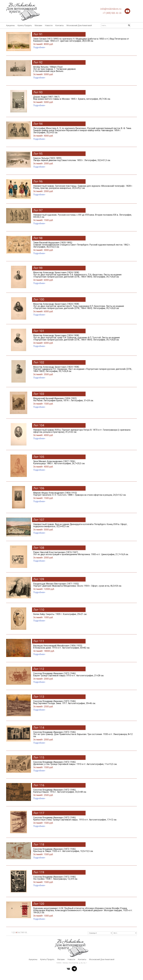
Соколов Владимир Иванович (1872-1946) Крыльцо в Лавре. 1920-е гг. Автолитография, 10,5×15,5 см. (83, 852)
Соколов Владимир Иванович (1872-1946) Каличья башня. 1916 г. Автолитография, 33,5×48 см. (83, 793)
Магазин (38, 25)
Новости (49, 25)
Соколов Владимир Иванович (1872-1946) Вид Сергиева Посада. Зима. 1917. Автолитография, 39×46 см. (83, 704)
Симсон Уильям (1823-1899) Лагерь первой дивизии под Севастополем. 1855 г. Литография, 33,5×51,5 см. (83, 161)
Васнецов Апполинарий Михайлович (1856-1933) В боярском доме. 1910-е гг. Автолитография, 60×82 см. (83, 649)
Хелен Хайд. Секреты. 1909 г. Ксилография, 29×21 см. (83, 616)
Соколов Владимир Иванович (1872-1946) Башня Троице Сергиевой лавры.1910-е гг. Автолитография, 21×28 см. (83, 677)
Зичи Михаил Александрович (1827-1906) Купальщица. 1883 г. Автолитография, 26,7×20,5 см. (83, 464)
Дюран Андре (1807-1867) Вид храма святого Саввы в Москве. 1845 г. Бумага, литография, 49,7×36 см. (83, 100)
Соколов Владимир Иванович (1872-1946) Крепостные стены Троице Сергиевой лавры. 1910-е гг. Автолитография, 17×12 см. (83, 821)
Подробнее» (39, 47)
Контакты (59, 25)
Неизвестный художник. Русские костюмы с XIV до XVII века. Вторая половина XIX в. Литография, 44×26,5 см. (83, 218)
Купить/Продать (25, 25)
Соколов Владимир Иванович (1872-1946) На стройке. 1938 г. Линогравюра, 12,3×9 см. (83, 880)
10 (26, 932)
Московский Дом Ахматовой (79, 25)
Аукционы (10, 25)
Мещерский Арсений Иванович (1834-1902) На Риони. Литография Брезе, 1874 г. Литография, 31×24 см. (83, 402)
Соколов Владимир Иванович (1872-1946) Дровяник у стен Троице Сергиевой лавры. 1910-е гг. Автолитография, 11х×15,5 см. (83, 765)
